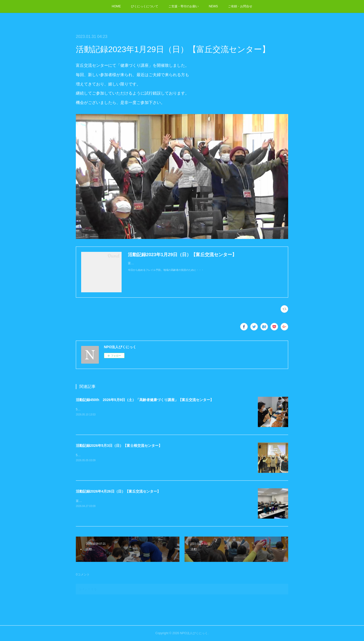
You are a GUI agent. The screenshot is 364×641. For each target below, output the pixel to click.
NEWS (213, 6)
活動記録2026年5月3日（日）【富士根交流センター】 (119, 446)
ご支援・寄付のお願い (184, 6)
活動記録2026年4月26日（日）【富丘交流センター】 (118, 491)
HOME (116, 6)
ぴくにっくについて (145, 6)
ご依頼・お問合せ (240, 6)
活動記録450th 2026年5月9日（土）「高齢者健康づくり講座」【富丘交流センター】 (145, 400)
